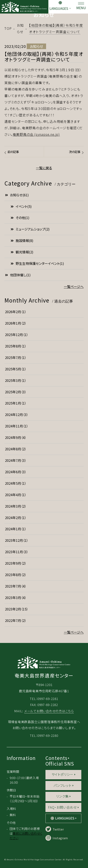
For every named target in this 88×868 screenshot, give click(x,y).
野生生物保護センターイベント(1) (37, 263)
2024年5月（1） (16, 483)
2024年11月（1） (17, 426)
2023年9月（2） (16, 563)
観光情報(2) (22, 252)
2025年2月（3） (16, 392)
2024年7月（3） (16, 460)
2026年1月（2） (16, 323)
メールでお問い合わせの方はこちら (49, 711)
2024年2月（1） (16, 518)
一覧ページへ (74, 287)
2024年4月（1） (16, 495)
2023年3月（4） (16, 598)
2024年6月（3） (16, 472)
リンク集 (62, 796)
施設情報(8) (22, 241)
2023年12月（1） (17, 540)
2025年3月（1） (16, 380)
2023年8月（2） (16, 575)
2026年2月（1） (16, 312)
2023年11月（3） (17, 552)
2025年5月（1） (16, 369)
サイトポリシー (63, 774)
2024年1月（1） (16, 529)
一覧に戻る (44, 168)
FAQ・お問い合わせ (62, 807)
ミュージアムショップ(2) (30, 229)
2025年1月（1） (16, 403)
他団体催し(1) (18, 275)
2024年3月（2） (16, 506)
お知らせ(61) (17, 195)
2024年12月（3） (17, 415)
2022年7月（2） (16, 621)
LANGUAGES (59, 8)
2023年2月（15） (17, 609)
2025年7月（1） (16, 358)
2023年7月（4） (16, 586)
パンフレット (62, 785)
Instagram (57, 838)
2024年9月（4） (16, 438)
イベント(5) (21, 206)
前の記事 (13, 152)
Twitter (55, 829)
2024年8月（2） (16, 449)
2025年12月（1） (17, 335)
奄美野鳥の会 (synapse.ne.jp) (36, 134)
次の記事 (75, 152)
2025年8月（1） (16, 346)
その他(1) (20, 218)
